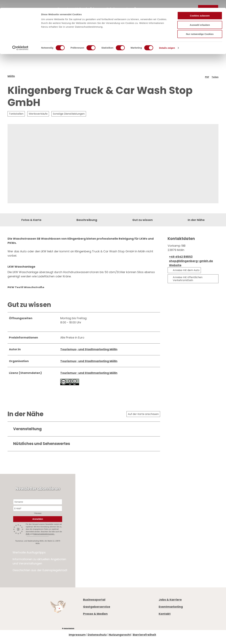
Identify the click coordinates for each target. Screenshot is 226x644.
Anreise (164, 570)
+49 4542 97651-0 (177, 550)
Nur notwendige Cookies (200, 26)
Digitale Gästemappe (174, 574)
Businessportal (94, 613)
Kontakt (165, 627)
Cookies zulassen (200, 8)
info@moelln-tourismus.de (185, 554)
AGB (28, 547)
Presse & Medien (95, 627)
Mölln (11, 85)
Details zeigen (167, 40)
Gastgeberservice (97, 620)
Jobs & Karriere (170, 613)
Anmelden (38, 532)
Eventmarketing (171, 620)
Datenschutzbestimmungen (44, 547)
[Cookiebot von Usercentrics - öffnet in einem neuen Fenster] (20, 40)
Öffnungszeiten (170, 562)
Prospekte (166, 566)
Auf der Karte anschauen (143, 427)
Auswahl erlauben (200, 17)
